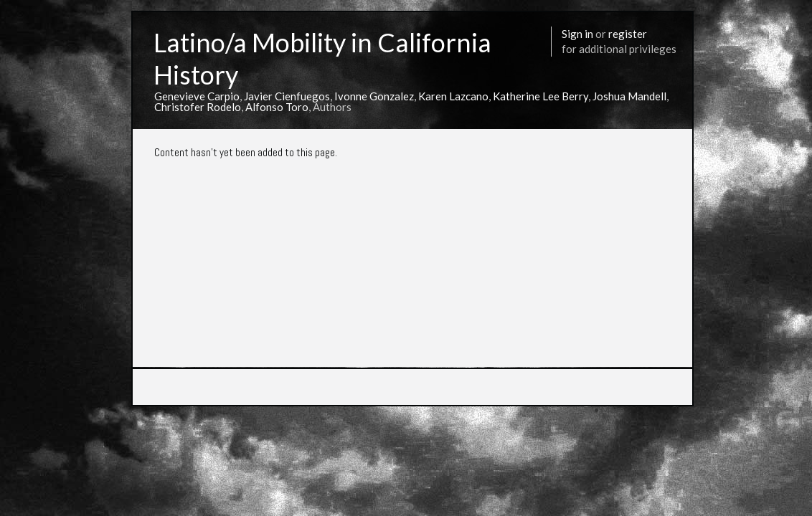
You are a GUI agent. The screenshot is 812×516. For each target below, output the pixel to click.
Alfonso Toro (277, 107)
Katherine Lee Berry (540, 96)
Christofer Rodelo (198, 107)
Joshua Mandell (629, 96)
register (628, 34)
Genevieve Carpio (197, 96)
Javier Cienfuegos (287, 96)
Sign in (577, 34)
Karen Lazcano (453, 96)
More (613, 410)
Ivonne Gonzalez (374, 96)
